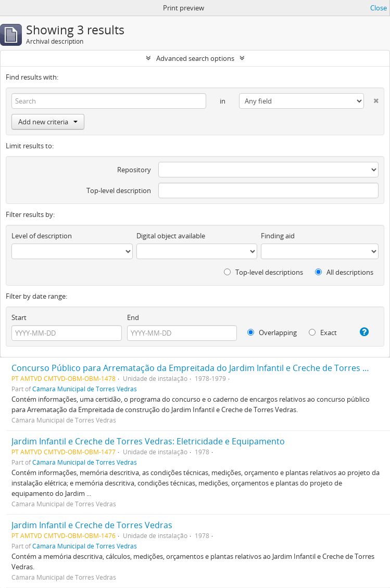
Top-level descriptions (263, 272)
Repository (134, 170)
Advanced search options (195, 58)
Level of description (42, 236)
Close (379, 8)
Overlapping (272, 333)
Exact (323, 333)
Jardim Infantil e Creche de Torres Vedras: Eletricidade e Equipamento (148, 441)
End (133, 317)
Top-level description (119, 190)
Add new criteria (48, 122)
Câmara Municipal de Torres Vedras (85, 389)
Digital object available (171, 236)
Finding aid (278, 236)
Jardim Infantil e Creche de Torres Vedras (92, 525)
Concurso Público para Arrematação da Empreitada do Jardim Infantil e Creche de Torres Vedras (201, 368)
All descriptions (344, 272)
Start (19, 317)
